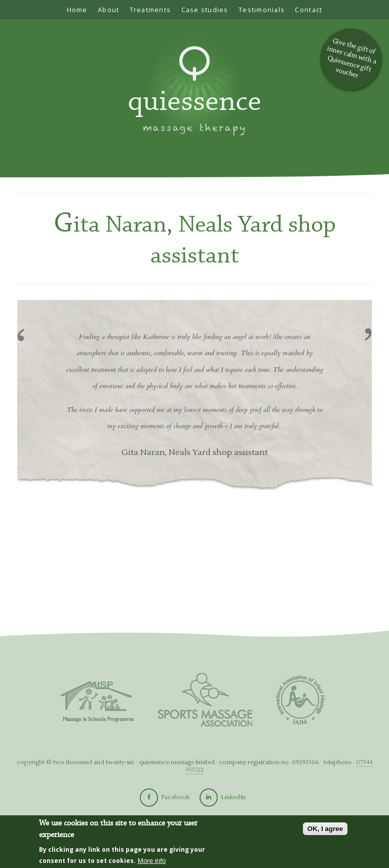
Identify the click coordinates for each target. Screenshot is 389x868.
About (108, 10)
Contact (308, 10)
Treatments (150, 10)
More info (152, 861)
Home (77, 10)
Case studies (205, 10)
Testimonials (262, 10)
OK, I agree (325, 829)
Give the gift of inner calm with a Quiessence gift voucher (352, 58)
